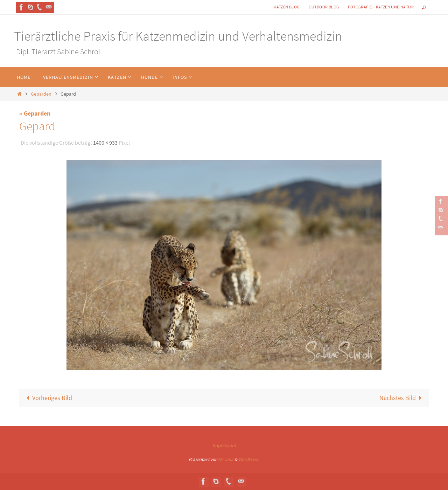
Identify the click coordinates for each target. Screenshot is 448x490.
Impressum (224, 445)
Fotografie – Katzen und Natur (381, 7)
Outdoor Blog (324, 7)
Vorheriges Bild (48, 398)
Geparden (41, 94)
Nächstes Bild (402, 398)
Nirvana (226, 459)
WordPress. (249, 459)
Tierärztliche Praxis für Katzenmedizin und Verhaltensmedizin (178, 36)
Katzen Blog (286, 7)
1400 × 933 (105, 143)
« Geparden (35, 113)
